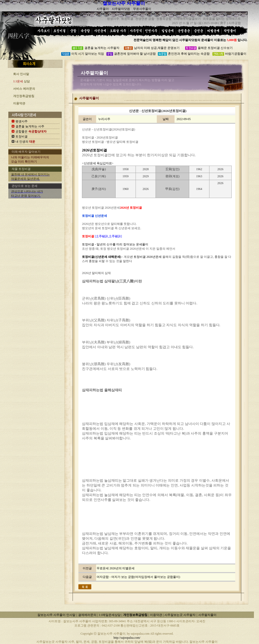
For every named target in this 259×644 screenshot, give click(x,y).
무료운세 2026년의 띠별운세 (116, 568)
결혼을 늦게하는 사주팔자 (102, 48)
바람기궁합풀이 (236, 54)
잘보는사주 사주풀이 (124, 3)
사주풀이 (103, 9)
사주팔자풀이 (207, 615)
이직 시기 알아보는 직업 (88, 54)
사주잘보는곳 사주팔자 (180, 615)
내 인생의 (25, 142)
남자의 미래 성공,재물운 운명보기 (157, 48)
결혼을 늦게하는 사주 (30, 126)
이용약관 (19, 103)
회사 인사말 (21, 74)
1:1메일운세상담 (110, 615)
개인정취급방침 (24, 96)
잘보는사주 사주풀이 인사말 (56, 615)
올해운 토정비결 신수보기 (215, 48)
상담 (21, 81)
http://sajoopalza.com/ (127, 638)
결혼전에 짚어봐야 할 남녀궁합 (135, 54)
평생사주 (21, 121)
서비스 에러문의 (24, 89)
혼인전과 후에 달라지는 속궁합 (189, 54)
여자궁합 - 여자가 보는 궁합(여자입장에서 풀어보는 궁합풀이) (138, 577)
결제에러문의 (88, 615)
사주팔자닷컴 (121, 9)
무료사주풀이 (142, 9)
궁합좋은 (31, 131)
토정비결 (21, 136)
